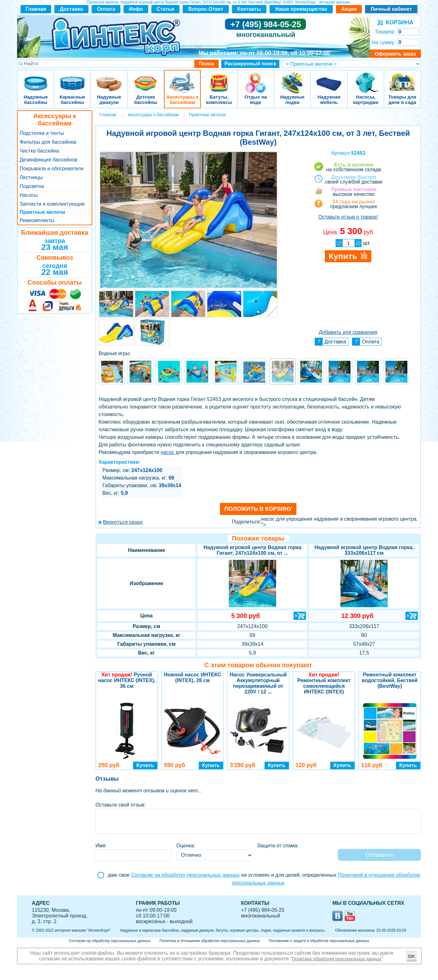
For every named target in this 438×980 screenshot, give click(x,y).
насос (167, 452)
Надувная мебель (329, 79)
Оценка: (186, 846)
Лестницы (31, 177)
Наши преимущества (301, 9)
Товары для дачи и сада (402, 79)
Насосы (29, 195)
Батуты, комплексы (219, 79)
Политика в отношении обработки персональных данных (210, 941)
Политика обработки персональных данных (337, 959)
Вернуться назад (123, 522)
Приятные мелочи (42, 212)
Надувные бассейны (36, 79)
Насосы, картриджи (366, 79)
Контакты (249, 9)
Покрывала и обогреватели (52, 169)
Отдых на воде (256, 79)
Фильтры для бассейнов (48, 142)
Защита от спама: (278, 846)
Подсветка (32, 186)
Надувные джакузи (109, 79)
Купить (145, 765)
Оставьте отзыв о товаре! (348, 217)
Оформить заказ (395, 54)
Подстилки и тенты (42, 133)
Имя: (101, 846)
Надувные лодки (292, 79)
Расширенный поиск (250, 64)
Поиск (206, 64)
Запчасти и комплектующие (52, 204)
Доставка (71, 9)
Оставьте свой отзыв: (121, 805)
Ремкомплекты (37, 220)
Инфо (136, 9)
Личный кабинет (391, 9)
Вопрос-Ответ (206, 9)
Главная (36, 9)
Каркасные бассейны (72, 79)
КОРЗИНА (398, 22)
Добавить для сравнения (348, 332)
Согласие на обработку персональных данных (185, 875)
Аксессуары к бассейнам (182, 79)
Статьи (166, 9)
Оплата (106, 9)
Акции (349, 9)
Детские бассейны (146, 79)
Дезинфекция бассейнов (49, 160)
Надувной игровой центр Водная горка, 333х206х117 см (364, 550)
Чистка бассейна (39, 151)
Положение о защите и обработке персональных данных (319, 941)
